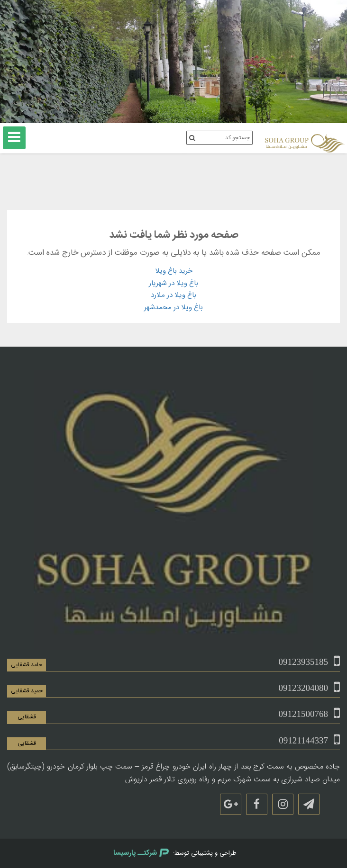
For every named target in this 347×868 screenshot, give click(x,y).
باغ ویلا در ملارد (173, 295)
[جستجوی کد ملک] (192, 138)
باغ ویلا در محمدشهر (173, 308)
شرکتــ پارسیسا (141, 853)
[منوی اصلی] (14, 138)
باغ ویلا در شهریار (173, 283)
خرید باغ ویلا (174, 271)
